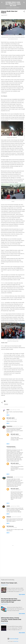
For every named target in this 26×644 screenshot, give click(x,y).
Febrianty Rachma (11, 447)
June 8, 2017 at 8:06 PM (16, 517)
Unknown (9, 517)
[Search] (24, 3)
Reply (8, 415)
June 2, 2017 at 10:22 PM (12, 419)
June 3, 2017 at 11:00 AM (18, 426)
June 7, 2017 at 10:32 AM (18, 477)
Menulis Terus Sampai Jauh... (9, 583)
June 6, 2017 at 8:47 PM (12, 448)
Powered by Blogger (13, 639)
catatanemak (10, 477)
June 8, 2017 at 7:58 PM (15, 506)
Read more (22, 595)
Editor (8, 410)
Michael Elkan (16, 641)
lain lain (6, 404)
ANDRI (8, 506)
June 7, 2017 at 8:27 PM (16, 464)
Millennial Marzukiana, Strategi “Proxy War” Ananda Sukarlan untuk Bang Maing (11, 619)
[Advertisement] (13, 565)
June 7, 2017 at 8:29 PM (16, 435)
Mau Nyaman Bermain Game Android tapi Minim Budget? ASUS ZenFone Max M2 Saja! (11, 600)
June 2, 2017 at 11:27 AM (15, 410)
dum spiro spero (11, 418)
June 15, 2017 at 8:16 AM (12, 527)
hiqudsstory (9, 426)
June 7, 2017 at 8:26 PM (16, 490)
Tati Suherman (10, 526)
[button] (24, 12)
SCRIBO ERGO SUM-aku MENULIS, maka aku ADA (13, 4)
